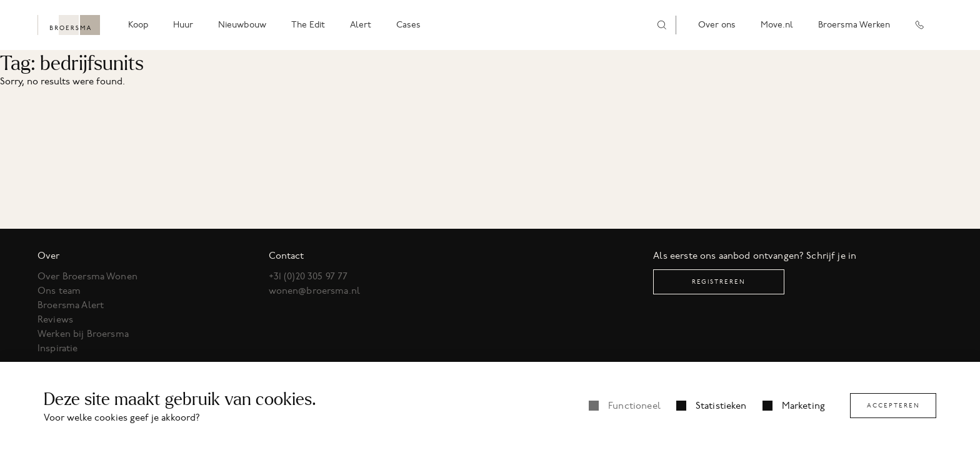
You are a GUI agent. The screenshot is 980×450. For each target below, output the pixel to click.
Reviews (55, 319)
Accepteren (893, 405)
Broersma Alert (71, 305)
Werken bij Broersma (83, 334)
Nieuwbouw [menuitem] (242, 25)
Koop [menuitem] (138, 25)
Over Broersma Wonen (87, 276)
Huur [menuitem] (183, 25)
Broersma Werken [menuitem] (854, 25)
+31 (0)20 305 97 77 (308, 276)
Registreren (719, 282)
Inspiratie (58, 348)
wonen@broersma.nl (315, 291)
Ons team (59, 291)
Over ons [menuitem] (717, 25)
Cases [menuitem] (408, 25)
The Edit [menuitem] (308, 25)
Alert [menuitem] (361, 25)
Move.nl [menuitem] (777, 25)
